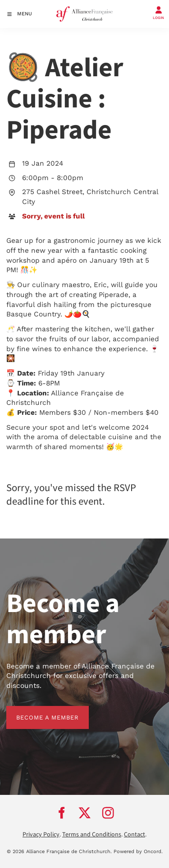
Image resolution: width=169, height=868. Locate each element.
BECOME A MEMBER (38, 711)
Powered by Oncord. (138, 852)
